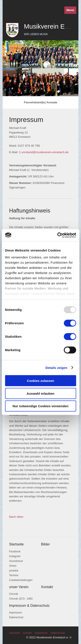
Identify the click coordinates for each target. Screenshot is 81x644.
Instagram (15, 556)
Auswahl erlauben (40, 393)
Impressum (15, 613)
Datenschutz (16, 617)
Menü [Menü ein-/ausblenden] (70, 10)
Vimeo (13, 566)
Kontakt (27, 633)
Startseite (15, 633)
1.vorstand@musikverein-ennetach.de (44, 152)
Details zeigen (56, 367)
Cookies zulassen (41, 381)
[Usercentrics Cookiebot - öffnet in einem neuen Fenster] (58, 235)
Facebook (15, 552)
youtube (14, 571)
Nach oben (16, 517)
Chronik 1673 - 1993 (21, 599)
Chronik (13, 594)
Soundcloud (16, 561)
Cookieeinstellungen (21, 580)
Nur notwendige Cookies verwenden (40, 406)
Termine (14, 575)
